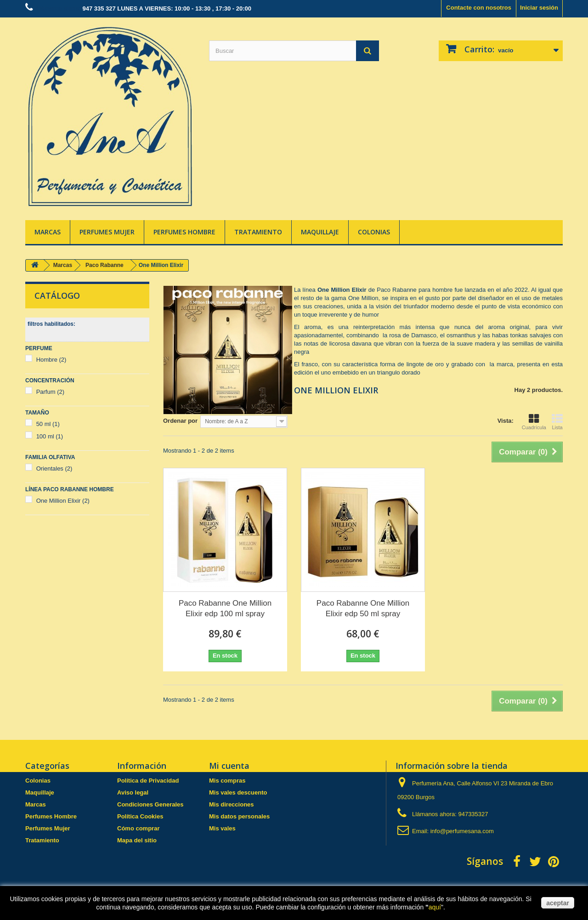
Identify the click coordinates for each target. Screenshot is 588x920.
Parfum (50, 392)
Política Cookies (140, 816)
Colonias (374, 232)
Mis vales (222, 828)
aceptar (558, 903)
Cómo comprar (138, 828)
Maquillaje (320, 232)
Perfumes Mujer (107, 232)
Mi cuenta (229, 766)
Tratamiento (258, 232)
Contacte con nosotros (479, 8)
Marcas (48, 232)
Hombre (51, 360)
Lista (557, 422)
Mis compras (227, 781)
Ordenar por (180, 421)
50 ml (48, 424)
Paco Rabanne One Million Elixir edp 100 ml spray (225, 608)
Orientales (54, 469)
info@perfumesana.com (462, 831)
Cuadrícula (534, 422)
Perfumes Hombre (184, 232)
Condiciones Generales (150, 804)
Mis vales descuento (238, 792)
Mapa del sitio (137, 840)
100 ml (50, 436)
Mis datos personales (239, 816)
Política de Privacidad (148, 781)
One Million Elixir (63, 501)
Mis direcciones (232, 804)
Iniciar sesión (539, 8)
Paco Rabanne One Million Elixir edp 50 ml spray (363, 608)
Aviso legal (133, 792)
